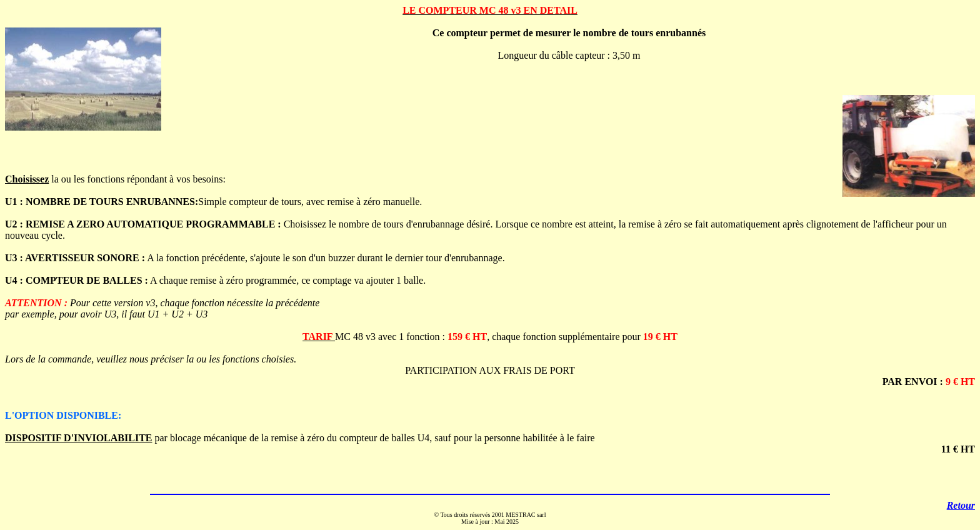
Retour (961, 505)
